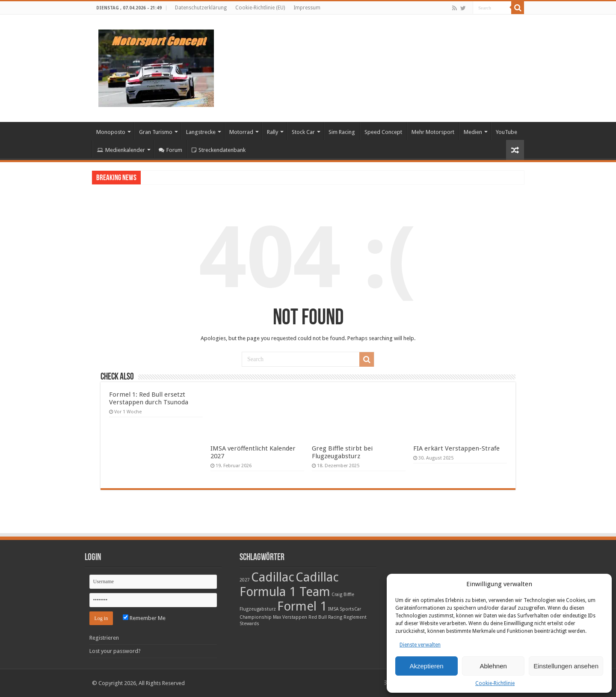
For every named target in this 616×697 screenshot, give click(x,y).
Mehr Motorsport (433, 132)
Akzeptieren (426, 666)
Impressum (307, 8)
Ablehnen (493, 666)
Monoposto (111, 132)
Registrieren (104, 638)
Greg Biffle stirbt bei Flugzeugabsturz (342, 452)
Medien (473, 132)
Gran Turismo (156, 132)
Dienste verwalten (420, 645)
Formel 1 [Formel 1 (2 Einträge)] (302, 606)
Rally (272, 132)
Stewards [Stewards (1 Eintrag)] (249, 624)
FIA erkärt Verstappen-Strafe (456, 448)
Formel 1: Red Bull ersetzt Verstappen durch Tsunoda (149, 398)
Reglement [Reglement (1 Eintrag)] (355, 617)
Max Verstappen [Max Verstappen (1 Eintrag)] (290, 617)
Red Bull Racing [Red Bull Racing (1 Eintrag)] (325, 617)
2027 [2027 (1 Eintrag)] (245, 580)
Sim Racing (342, 132)
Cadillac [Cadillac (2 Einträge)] (273, 577)
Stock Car (303, 132)
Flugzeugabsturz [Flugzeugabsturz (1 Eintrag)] (258, 609)
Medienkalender (121, 150)
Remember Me (144, 618)
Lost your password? (115, 651)
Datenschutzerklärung (201, 8)
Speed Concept (383, 132)
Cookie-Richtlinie (495, 683)
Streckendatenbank (219, 150)
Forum (170, 150)
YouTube (506, 132)
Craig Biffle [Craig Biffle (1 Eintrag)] (343, 595)
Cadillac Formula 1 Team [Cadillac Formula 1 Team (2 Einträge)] (289, 584)
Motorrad (241, 132)
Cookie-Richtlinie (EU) (260, 8)
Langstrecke (201, 132)
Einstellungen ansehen (566, 666)
